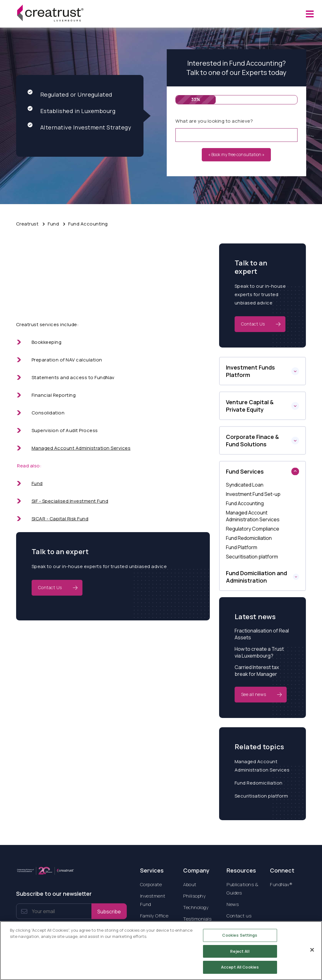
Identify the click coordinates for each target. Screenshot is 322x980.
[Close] (312, 953)
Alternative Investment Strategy (79, 127)
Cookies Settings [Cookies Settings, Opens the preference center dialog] (240, 939)
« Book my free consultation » (236, 154)
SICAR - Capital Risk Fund (60, 519)
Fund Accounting (88, 224)
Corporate (151, 884)
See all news (254, 694)
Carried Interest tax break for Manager (257, 671)
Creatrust (27, 224)
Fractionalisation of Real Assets (262, 634)
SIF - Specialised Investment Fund (70, 501)
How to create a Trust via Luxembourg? (259, 652)
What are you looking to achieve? (214, 121)
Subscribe (109, 911)
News (233, 904)
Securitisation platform (261, 796)
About (190, 884)
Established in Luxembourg (72, 111)
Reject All (240, 955)
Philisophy (194, 896)
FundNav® (281, 884)
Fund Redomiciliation (259, 783)
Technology (196, 907)
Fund (53, 224)
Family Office (154, 916)
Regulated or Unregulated (70, 94)
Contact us (239, 916)
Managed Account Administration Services (81, 448)
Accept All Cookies (240, 971)
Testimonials (197, 919)
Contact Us (50, 587)
